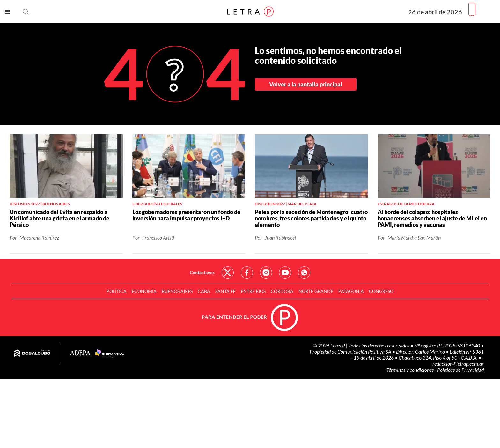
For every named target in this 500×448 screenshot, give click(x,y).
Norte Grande (316, 291)
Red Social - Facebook (247, 273)
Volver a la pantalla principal (306, 84)
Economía (144, 291)
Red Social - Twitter (228, 273)
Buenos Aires (177, 291)
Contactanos (202, 272)
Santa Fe (225, 291)
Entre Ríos (253, 291)
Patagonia (351, 291)
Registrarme (482, 14)
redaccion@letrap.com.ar (458, 364)
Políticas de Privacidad (460, 370)
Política (117, 291)
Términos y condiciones (411, 370)
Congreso (381, 291)
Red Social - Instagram (266, 273)
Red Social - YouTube (285, 273)
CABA (204, 291)
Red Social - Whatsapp (304, 273)
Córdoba (282, 291)
